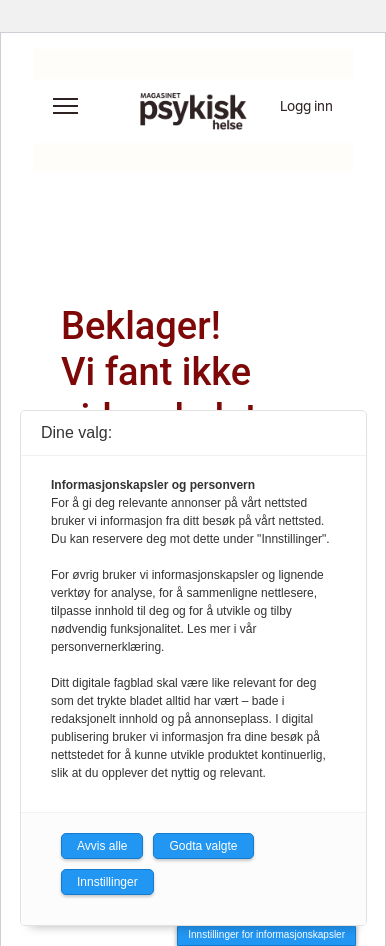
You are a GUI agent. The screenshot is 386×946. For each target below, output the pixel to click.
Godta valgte (203, 846)
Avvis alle (102, 846)
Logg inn (306, 106)
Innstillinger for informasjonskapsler (266, 934)
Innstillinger (107, 882)
